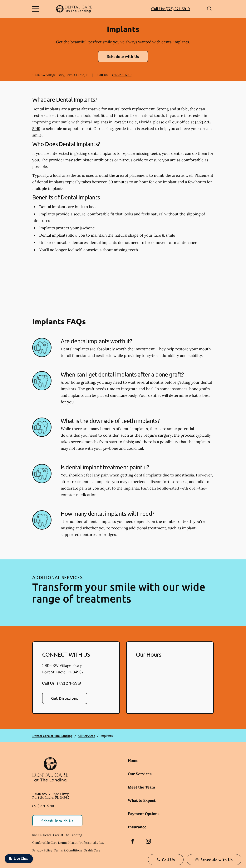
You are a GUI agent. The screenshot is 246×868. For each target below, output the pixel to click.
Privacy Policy (42, 850)
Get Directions (65, 698)
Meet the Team (141, 787)
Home (133, 760)
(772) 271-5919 (122, 75)
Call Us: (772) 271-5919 (171, 9)
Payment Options (144, 814)
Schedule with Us (123, 56)
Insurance (137, 827)
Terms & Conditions (68, 850)
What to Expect (142, 800)
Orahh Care (92, 850)
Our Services (140, 774)
